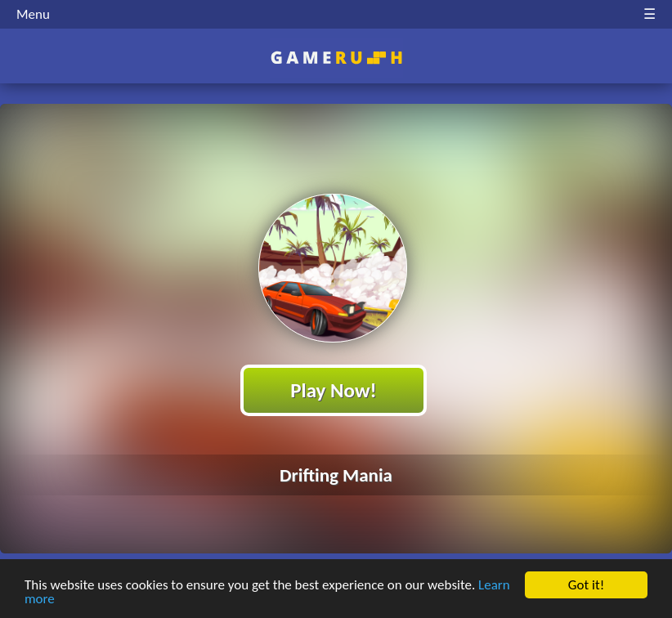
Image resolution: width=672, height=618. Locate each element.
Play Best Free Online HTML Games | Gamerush (336, 58)
